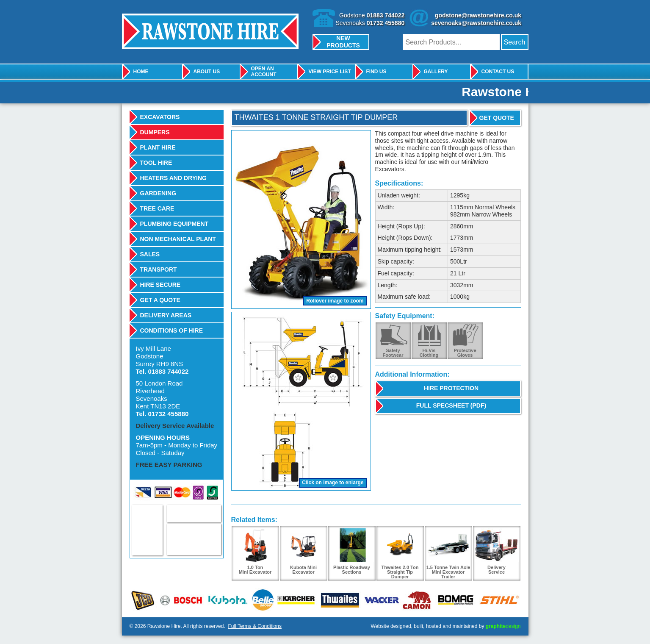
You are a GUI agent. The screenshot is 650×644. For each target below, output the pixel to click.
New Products (343, 42)
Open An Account (264, 72)
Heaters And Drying (173, 178)
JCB (143, 600)
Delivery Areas (166, 315)
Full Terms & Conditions (255, 626)
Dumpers (155, 132)
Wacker (379, 600)
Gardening (158, 193)
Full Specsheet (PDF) (451, 405)
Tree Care (157, 208)
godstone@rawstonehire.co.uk (478, 15)
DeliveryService (497, 551)
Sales (150, 254)
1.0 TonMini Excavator (255, 551)
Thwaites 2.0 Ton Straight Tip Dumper (400, 554)
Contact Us (498, 72)
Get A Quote (160, 300)
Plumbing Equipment (174, 224)
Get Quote (497, 118)
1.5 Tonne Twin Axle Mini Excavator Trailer (448, 554)
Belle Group (261, 600)
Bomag (453, 600)
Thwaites (337, 600)
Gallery (436, 72)
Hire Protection (451, 388)
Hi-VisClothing (429, 353)
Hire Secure (160, 285)
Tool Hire (156, 163)
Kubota (227, 600)
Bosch (181, 600)
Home (141, 72)
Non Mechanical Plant (178, 239)
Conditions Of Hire (172, 330)
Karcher (294, 600)
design (503, 626)
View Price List (330, 72)
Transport (159, 269)
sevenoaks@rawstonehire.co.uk (476, 23)
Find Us (376, 72)
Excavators (160, 117)
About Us (207, 72)
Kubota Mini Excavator (303, 551)
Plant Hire (158, 147)
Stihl (497, 600)
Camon (415, 600)
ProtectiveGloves (465, 353)
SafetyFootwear (393, 353)
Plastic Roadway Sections (352, 551)
